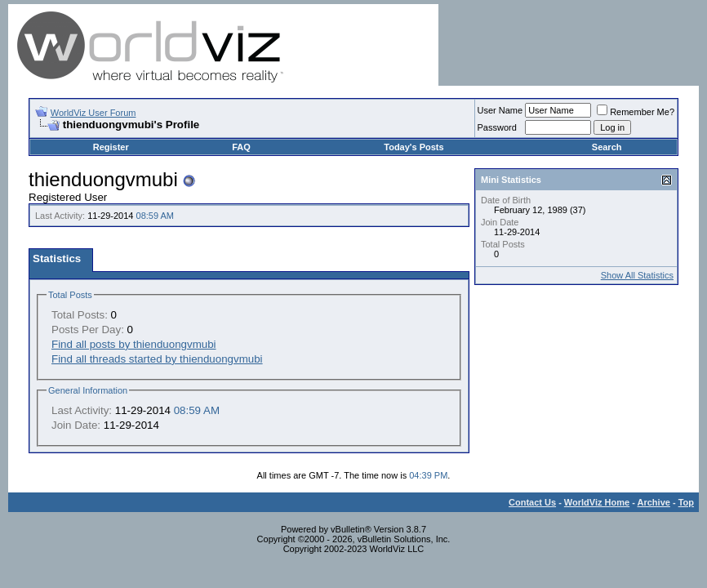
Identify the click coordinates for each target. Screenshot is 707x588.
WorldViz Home (597, 502)
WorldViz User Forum (93, 113)
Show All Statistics (637, 275)
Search (607, 147)
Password (497, 127)
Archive (654, 502)
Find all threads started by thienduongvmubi (157, 359)
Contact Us (532, 502)
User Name (500, 110)
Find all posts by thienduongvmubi (134, 344)
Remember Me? (636, 112)
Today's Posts (414, 147)
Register (111, 147)
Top (686, 502)
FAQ (241, 147)
